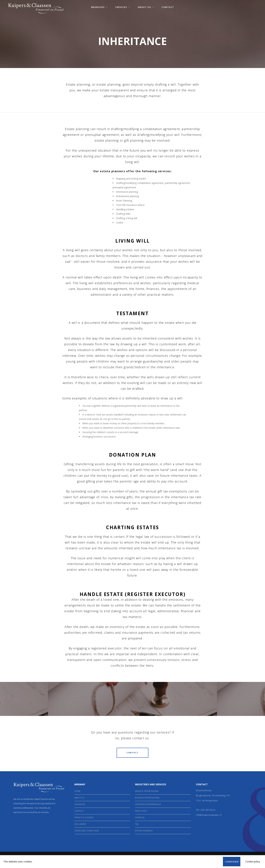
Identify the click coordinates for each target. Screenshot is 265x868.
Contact (79, 811)
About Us (79, 798)
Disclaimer (80, 824)
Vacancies (80, 804)
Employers (141, 811)
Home (77, 791)
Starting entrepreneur (148, 804)
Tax (137, 824)
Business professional (147, 798)
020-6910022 (208, 810)
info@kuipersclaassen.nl (209, 815)
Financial (140, 818)
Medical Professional (147, 791)
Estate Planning (144, 831)
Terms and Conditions (87, 831)
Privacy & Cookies (84, 818)
